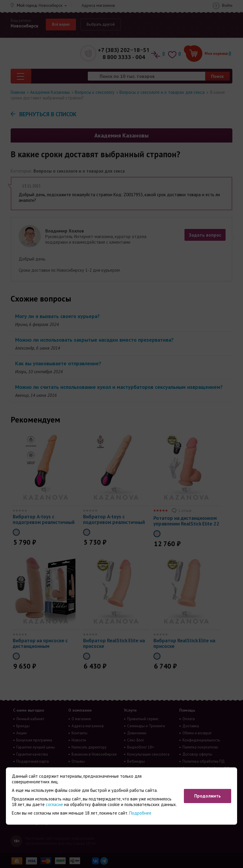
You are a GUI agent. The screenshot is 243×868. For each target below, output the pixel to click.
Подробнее (140, 813)
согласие (54, 804)
